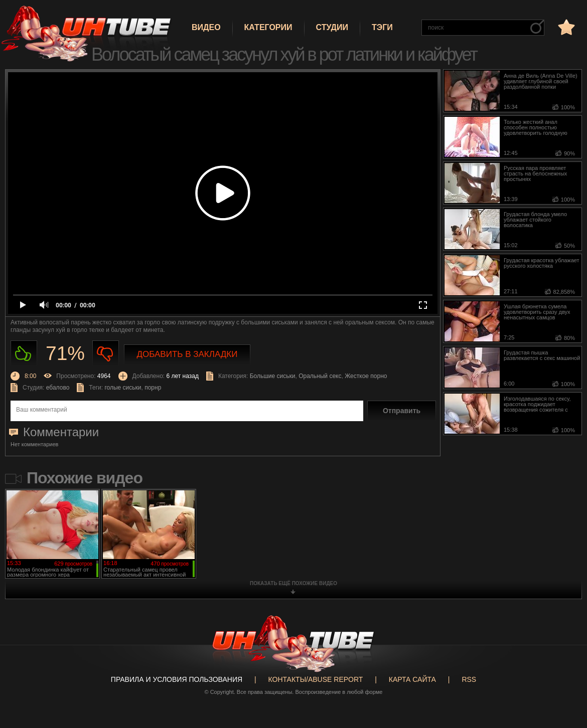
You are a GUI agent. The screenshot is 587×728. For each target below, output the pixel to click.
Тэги (382, 27)
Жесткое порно (366, 376)
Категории (268, 27)
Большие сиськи (273, 376)
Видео (206, 27)
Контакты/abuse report (316, 679)
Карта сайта (412, 679)
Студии (332, 27)
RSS (469, 679)
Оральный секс (320, 376)
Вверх (564, 687)
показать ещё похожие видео (293, 583)
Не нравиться (106, 354)
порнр (153, 388)
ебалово (58, 388)
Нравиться (24, 354)
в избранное (565, 27)
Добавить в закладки (187, 354)
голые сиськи (123, 388)
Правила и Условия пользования (177, 679)
